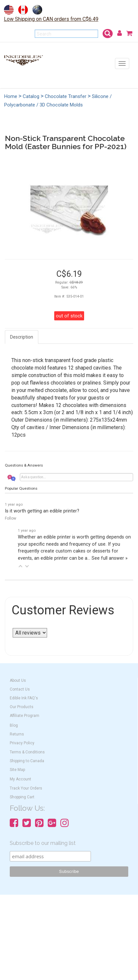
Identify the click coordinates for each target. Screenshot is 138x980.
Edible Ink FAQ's (24, 698)
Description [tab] (22, 337)
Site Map (17, 770)
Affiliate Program (25, 716)
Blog (14, 725)
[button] (20, 566)
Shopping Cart (22, 797)
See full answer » (110, 558)
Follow (11, 518)
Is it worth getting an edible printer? (42, 511)
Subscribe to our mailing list (43, 843)
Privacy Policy (22, 743)
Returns (17, 734)
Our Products (22, 707)
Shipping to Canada (27, 761)
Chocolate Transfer (66, 96)
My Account (20, 779)
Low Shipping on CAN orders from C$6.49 (51, 19)
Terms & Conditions (27, 752)
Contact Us (20, 689)
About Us (18, 680)
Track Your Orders (26, 788)
